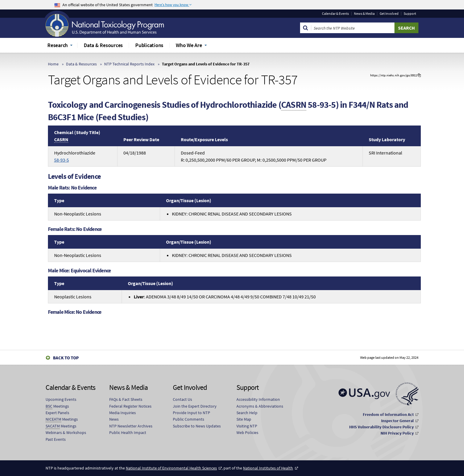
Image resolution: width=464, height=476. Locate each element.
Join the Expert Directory (195, 406)
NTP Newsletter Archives (131, 426)
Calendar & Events (335, 14)
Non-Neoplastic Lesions (78, 214)
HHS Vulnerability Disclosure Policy (381, 427)
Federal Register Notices (130, 406)
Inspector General (397, 421)
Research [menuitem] (58, 45)
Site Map (244, 419)
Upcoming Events (61, 399)
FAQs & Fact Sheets (126, 399)
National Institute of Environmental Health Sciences (171, 468)
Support (410, 14)
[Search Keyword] (353, 28)
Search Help (247, 413)
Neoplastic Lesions (73, 297)
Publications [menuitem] (149, 45)
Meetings (57, 406)
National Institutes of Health (268, 468)
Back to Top (66, 358)
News (114, 419)
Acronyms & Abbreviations (260, 406)
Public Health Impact (128, 432)
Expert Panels (57, 413)
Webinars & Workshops (66, 432)
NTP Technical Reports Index (129, 64)
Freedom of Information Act (388, 414)
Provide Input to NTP (191, 413)
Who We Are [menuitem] (189, 45)
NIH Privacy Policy (397, 433)
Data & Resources (81, 64)
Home (53, 64)
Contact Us (182, 399)
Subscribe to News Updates (197, 426)
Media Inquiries (123, 413)
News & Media (364, 14)
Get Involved (389, 14)
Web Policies (247, 432)
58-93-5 (62, 160)
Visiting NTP (247, 426)
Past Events (56, 439)
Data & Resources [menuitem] (103, 45)
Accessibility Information (258, 399)
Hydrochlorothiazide (75, 156)
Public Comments (188, 419)
